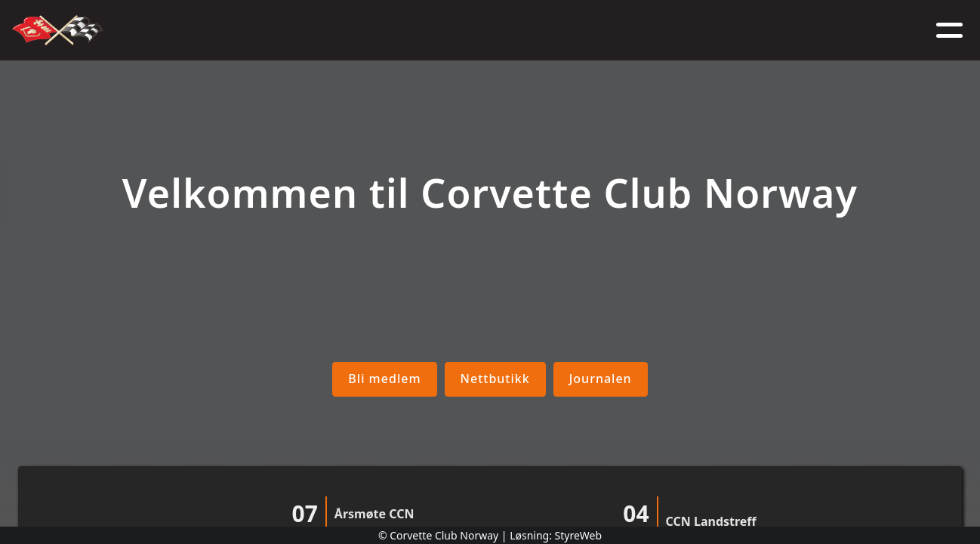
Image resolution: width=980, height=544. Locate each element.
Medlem (525, 31)
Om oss (296, 31)
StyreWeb (579, 535)
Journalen (601, 379)
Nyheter (367, 31)
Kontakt (693, 31)
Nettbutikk (607, 31)
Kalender (447, 31)
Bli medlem (384, 379)
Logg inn (772, 31)
